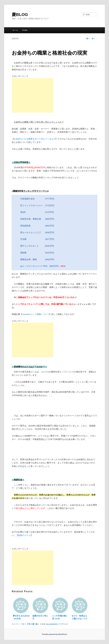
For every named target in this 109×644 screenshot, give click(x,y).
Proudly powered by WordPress (54, 634)
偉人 (37, 624)
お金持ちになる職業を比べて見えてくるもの (35, 139)
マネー (24, 624)
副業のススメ (24, 535)
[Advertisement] (33, 95)
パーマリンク (63, 624)
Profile (25, 30)
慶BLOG (20, 14)
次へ (94, 39)
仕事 (33, 624)
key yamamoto (52, 624)
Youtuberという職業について (36, 314)
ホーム (15, 30)
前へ (87, 39)
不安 (29, 624)
